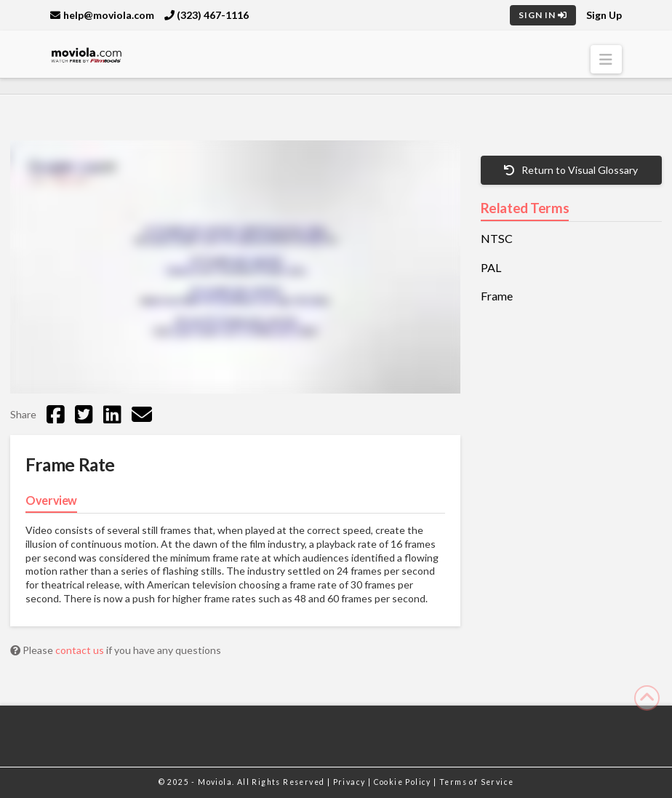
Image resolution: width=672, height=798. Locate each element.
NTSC (497, 239)
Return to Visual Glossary (571, 170)
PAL (491, 268)
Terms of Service (476, 782)
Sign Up (604, 15)
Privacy (351, 782)
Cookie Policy (404, 782)
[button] (606, 59)
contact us (81, 650)
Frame (497, 296)
